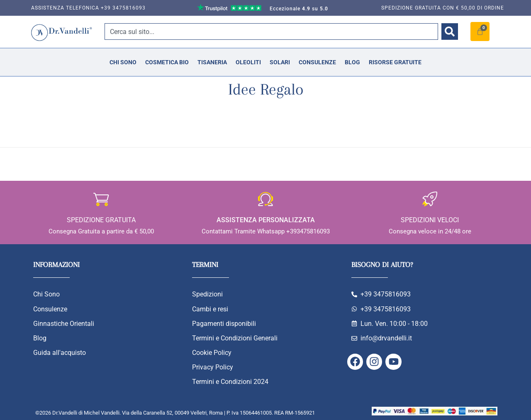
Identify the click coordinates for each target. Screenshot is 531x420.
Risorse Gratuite (395, 62)
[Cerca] (450, 32)
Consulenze (317, 62)
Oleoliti (248, 62)
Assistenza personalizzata (266, 220)
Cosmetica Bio (167, 62)
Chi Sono (123, 62)
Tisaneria (212, 62)
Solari (280, 62)
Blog (352, 62)
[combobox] (271, 32)
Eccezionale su (299, 9)
